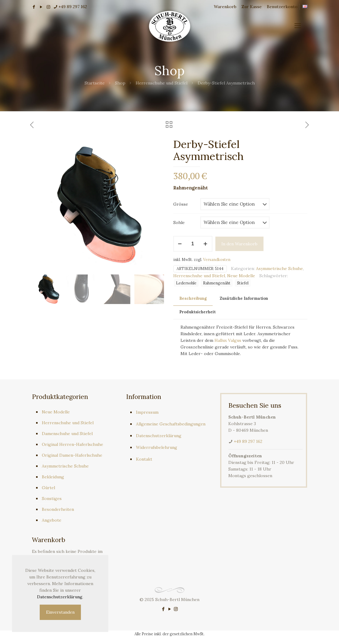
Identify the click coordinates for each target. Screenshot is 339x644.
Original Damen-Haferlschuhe (72, 455)
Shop (120, 83)
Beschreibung (193, 298)
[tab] (193, 299)
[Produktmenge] (193, 244)
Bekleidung (53, 477)
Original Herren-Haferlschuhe (72, 444)
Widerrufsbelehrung (157, 447)
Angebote (52, 520)
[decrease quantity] (180, 244)
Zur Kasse (252, 7)
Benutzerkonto (282, 7)
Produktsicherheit (197, 312)
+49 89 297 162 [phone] (73, 7)
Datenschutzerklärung (159, 436)
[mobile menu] (298, 26)
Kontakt (144, 459)
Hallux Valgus (228, 340)
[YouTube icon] (169, 609)
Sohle (179, 222)
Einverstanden (60, 612)
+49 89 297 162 (248, 441)
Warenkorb (225, 7)
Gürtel (48, 488)
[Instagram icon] (176, 609)
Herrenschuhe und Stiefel (162, 83)
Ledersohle (186, 283)
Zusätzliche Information (244, 298)
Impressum (147, 412)
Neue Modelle (241, 276)
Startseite (95, 83)
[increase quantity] (206, 244)
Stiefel (243, 283)
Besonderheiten (58, 509)
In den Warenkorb (239, 244)
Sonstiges (52, 498)
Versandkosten (217, 259)
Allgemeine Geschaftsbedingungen (171, 424)
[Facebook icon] (163, 609)
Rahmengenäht (217, 283)
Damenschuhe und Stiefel (67, 434)
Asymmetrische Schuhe (279, 268)
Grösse (181, 204)
